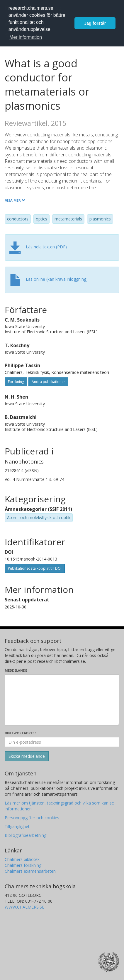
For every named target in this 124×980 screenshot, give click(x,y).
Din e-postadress (21, 733)
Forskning (16, 382)
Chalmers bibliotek (22, 859)
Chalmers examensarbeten (30, 871)
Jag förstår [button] (95, 23)
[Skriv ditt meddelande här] (62, 700)
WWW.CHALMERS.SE (24, 907)
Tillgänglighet (17, 826)
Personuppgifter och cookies (32, 818)
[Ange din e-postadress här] (62, 742)
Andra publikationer (48, 382)
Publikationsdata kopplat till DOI (35, 568)
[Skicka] (27, 756)
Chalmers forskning (23, 865)
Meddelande (16, 670)
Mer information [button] (26, 37)
